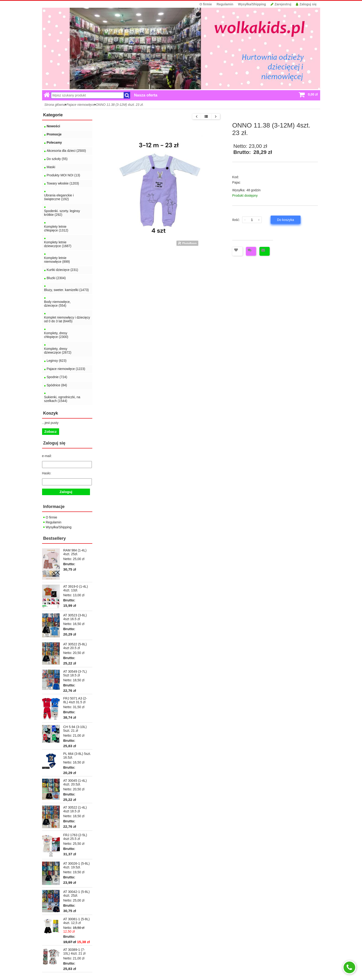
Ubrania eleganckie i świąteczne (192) (59, 197)
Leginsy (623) (57, 361)
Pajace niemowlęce (81, 105)
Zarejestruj (281, 4)
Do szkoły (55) (57, 159)
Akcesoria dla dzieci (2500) (66, 151)
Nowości (54, 126)
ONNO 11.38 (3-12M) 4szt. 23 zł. (120, 105)
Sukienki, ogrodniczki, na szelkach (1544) (62, 399)
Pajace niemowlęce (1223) (66, 369)
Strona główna (55, 105)
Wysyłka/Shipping (252, 4)
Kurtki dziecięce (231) (63, 270)
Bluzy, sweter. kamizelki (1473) (66, 290)
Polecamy (54, 142)
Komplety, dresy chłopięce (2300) (56, 335)
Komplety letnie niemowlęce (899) (57, 260)
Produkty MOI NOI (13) (63, 175)
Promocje (54, 134)
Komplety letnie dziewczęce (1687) (58, 244)
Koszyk (51, 413)
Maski (51, 167)
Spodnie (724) (57, 377)
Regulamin (225, 4)
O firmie (206, 4)
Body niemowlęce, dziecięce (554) (57, 304)
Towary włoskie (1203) (63, 183)
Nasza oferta (146, 95)
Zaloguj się (306, 4)
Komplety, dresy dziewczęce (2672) (58, 351)
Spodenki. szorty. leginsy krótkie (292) (62, 213)
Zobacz (51, 431)
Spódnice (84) (57, 385)
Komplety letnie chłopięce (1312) (56, 228)
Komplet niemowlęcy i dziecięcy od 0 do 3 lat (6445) (67, 319)
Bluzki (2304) (56, 278)
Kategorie (53, 115)
